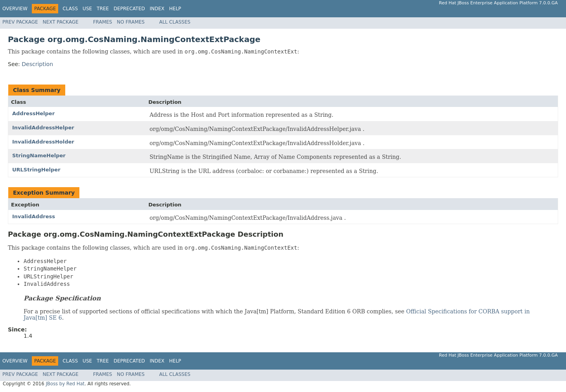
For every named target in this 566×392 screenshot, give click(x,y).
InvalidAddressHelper (43, 128)
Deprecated (129, 9)
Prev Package (20, 22)
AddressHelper (33, 113)
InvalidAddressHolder (43, 142)
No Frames (131, 22)
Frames (103, 22)
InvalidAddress (34, 216)
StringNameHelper (39, 156)
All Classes (175, 22)
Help (175, 9)
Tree (103, 9)
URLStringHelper (36, 170)
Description (37, 64)
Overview (15, 9)
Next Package (61, 22)
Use (87, 9)
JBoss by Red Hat (65, 384)
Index (157, 9)
